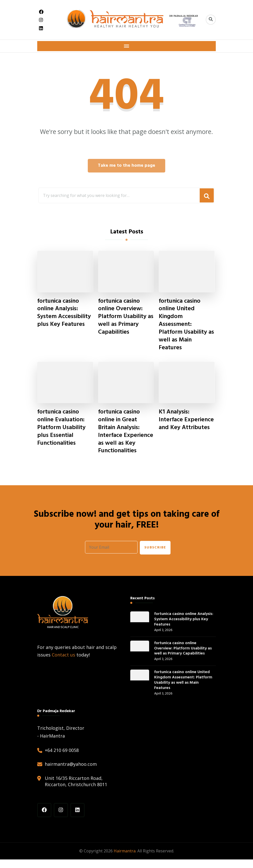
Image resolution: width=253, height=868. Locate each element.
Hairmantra (125, 859)
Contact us (64, 664)
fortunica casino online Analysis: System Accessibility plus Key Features (64, 313)
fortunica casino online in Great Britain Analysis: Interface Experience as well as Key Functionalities (123, 436)
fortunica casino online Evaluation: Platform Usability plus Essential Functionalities (62, 428)
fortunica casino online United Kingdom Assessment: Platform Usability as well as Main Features (187, 325)
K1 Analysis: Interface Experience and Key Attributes (185, 424)
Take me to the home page (126, 166)
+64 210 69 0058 (62, 759)
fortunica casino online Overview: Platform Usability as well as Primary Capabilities (126, 317)
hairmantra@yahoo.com (71, 773)
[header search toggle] (211, 20)
